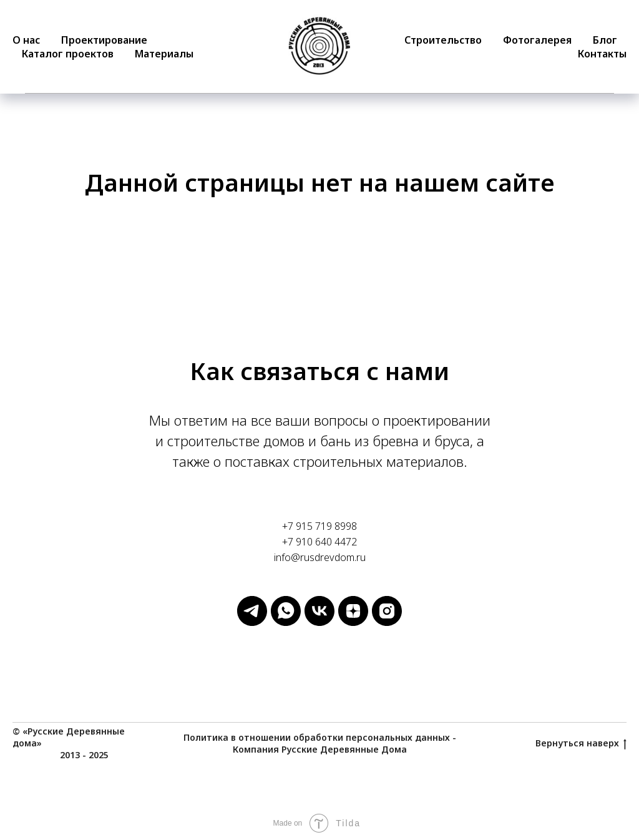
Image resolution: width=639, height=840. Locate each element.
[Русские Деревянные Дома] (252, 623)
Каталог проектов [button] (68, 54)
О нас (26, 40)
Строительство (443, 40)
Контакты (602, 54)
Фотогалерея (537, 40)
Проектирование (104, 40)
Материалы (164, 54)
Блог (605, 40)
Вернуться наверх (581, 744)
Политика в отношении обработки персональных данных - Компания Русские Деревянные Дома (320, 743)
